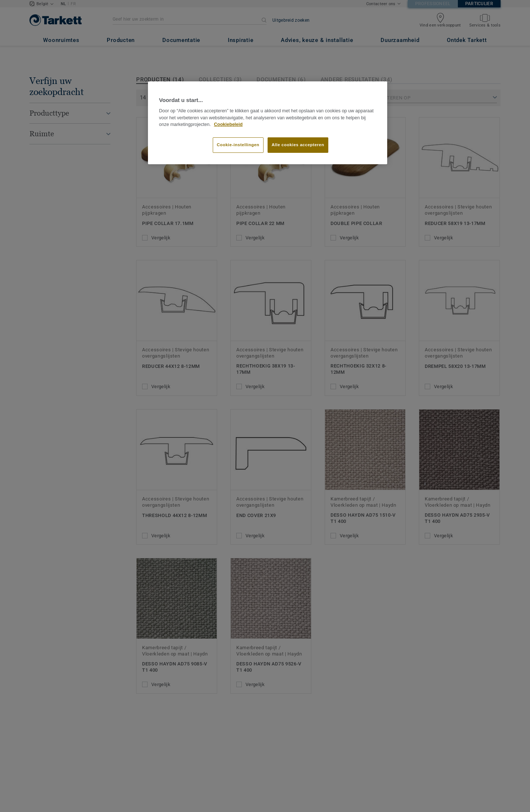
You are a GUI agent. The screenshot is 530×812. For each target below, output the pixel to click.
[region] (268, 123)
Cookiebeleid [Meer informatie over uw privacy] (228, 124)
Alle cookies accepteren (298, 145)
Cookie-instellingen (238, 145)
